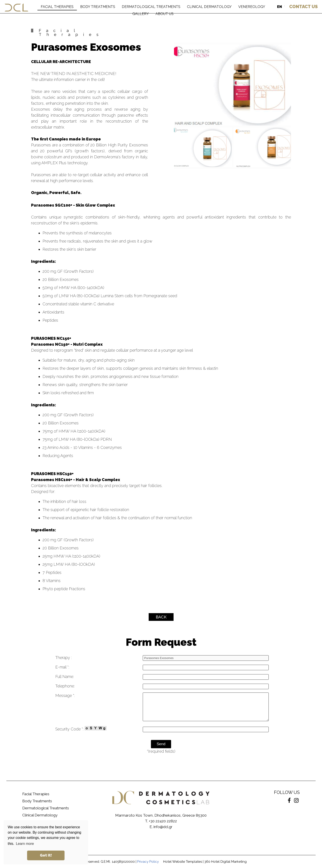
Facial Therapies (36, 794)
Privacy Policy (148, 862)
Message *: (65, 695)
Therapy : (64, 658)
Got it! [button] (46, 855)
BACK (161, 617)
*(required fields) (161, 751)
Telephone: (65, 686)
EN (279, 7)
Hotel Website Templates (183, 862)
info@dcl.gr (163, 827)
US (303, 7)
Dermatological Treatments (46, 808)
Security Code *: (81, 729)
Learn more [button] (25, 844)
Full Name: (65, 677)
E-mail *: (62, 667)
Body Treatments (37, 801)
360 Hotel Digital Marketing (226, 862)
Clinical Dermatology (40, 815)
